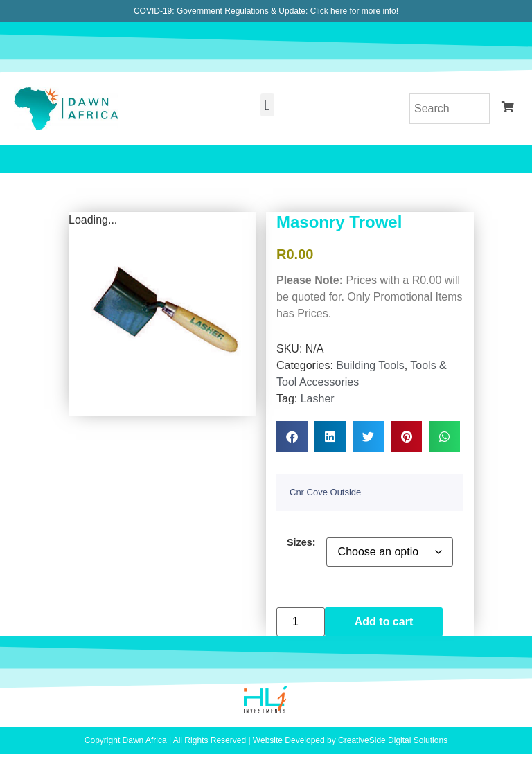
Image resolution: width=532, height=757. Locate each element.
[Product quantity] (301, 622)
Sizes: (301, 542)
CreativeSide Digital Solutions (393, 740)
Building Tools (370, 365)
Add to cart (384, 622)
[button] (267, 105)
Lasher (318, 399)
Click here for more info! (354, 11)
